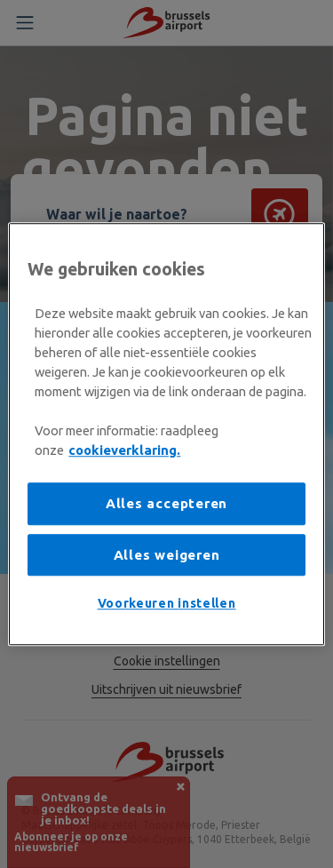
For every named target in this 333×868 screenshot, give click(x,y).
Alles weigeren (167, 555)
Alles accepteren (166, 504)
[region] (166, 434)
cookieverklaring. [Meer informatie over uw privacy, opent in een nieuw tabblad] (124, 450)
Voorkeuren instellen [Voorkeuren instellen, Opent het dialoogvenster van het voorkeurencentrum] (167, 604)
